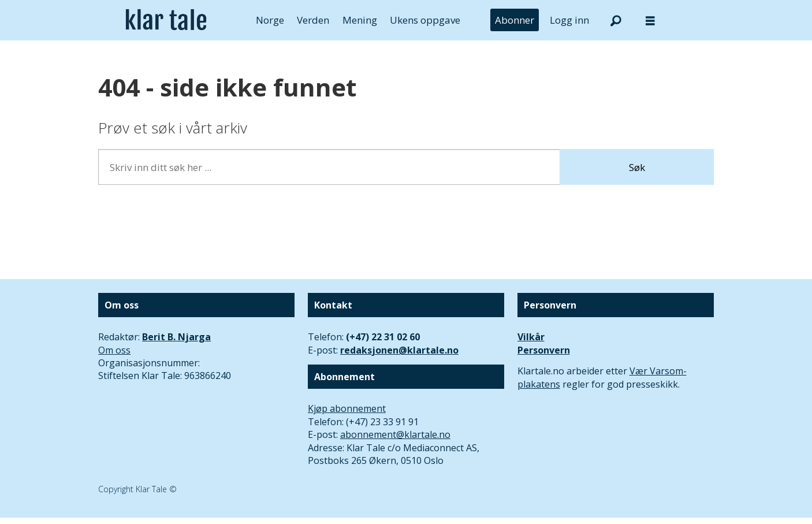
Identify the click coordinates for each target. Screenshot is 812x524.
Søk (637, 167)
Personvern (544, 350)
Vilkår (531, 337)
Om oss (114, 350)
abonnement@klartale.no (395, 434)
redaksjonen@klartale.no (399, 350)
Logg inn (569, 20)
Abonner (515, 20)
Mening (360, 20)
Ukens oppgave (425, 20)
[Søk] (616, 20)
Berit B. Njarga (176, 337)
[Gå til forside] (166, 20)
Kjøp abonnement (347, 408)
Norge (270, 20)
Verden (313, 20)
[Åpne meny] (650, 21)
